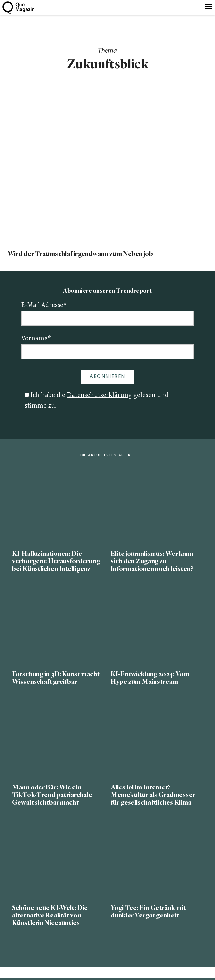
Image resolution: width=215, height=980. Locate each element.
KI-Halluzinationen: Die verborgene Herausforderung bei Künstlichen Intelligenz (56, 561)
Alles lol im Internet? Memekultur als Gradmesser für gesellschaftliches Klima (153, 795)
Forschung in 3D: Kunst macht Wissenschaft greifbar (56, 678)
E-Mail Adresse (44, 306)
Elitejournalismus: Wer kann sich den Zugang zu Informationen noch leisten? (152, 561)
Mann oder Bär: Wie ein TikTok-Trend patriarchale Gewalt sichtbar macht (52, 795)
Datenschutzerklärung (99, 395)
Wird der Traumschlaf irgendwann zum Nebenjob (80, 254)
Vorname (36, 339)
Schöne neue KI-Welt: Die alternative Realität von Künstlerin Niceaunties (50, 915)
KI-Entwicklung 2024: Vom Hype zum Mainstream (150, 678)
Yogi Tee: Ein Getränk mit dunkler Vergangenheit (148, 912)
